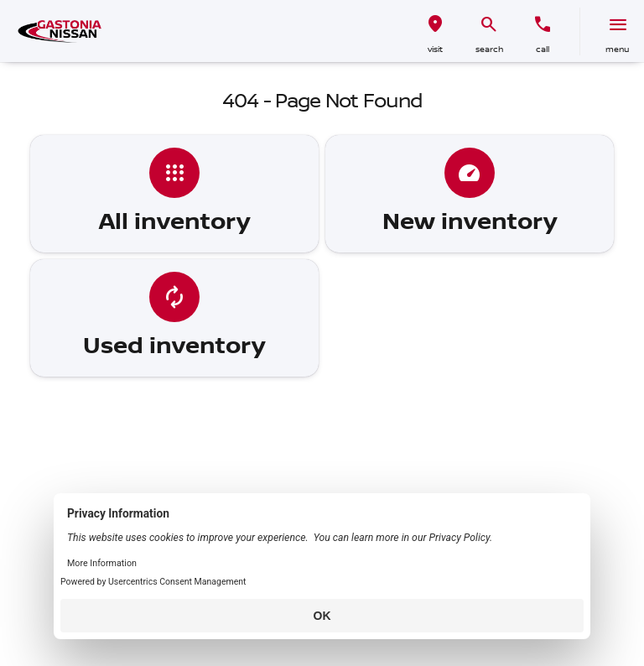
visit (435, 49)
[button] (435, 31)
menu (617, 49)
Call (543, 49)
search (489, 49)
